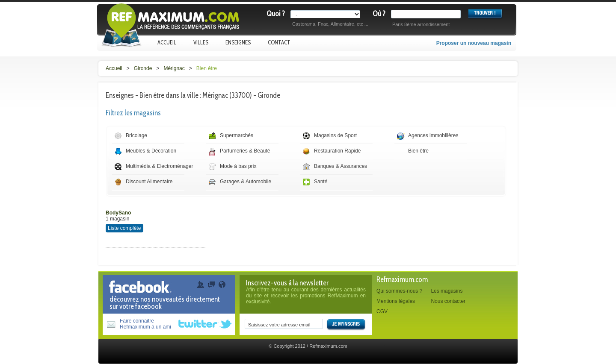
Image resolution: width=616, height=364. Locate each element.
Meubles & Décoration (151, 151)
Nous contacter (448, 301)
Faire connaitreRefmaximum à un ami (145, 324)
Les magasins (447, 291)
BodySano (118, 213)
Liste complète (124, 228)
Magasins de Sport (335, 135)
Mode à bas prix (238, 166)
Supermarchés (237, 135)
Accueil (167, 42)
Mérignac (174, 68)
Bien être (207, 68)
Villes (201, 42)
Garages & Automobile (246, 182)
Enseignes (238, 42)
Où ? (379, 14)
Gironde (143, 68)
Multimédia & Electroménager (159, 166)
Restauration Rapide (337, 151)
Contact (279, 42)
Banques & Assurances (341, 166)
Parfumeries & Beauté (245, 151)
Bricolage (136, 135)
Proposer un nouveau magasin (474, 43)
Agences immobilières (433, 135)
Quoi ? (276, 14)
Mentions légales (396, 301)
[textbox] (428, 14)
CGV (382, 311)
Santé (321, 182)
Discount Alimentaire (149, 182)
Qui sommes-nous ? (399, 291)
